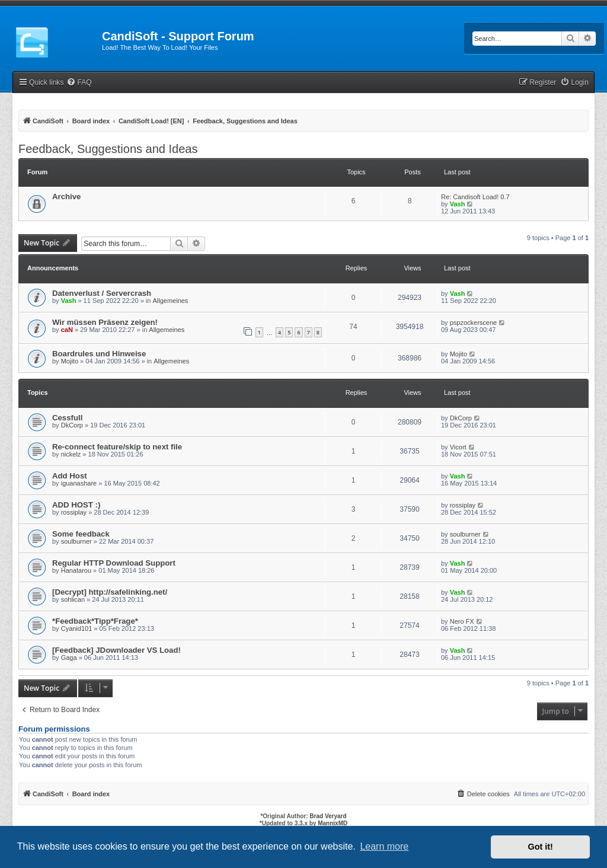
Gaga (69, 658)
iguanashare (79, 483)
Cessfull (67, 418)
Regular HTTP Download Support (114, 563)
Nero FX (462, 621)
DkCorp (72, 425)
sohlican (73, 599)
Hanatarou (76, 570)
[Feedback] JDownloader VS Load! (116, 650)
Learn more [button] (384, 846)
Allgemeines (170, 301)
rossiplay (74, 512)
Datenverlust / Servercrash (102, 293)
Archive (66, 197)
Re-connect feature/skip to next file (117, 447)
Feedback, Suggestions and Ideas (108, 149)
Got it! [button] (541, 847)
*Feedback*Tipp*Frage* (95, 621)
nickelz (71, 454)
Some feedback (81, 534)
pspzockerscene (474, 323)
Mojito (70, 361)
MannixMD (333, 823)
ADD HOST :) (76, 505)
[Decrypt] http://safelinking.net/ (110, 592)
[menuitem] (79, 83)
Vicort (458, 447)
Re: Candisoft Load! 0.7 (475, 197)
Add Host (70, 476)
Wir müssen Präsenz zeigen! (105, 322)
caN (67, 330)
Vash (458, 204)
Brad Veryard (328, 816)
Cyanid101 (77, 628)
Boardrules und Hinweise (99, 354)
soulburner (76, 541)
